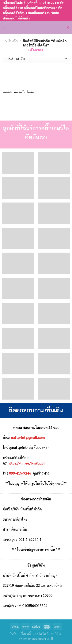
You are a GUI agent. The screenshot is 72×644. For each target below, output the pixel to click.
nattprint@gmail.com (28, 437)
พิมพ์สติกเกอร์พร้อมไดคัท (18, 92)
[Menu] (6, 28)
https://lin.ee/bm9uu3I (26, 463)
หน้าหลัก (11, 41)
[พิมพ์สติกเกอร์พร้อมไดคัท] (19, 76)
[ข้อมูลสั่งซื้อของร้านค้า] (36, 59)
